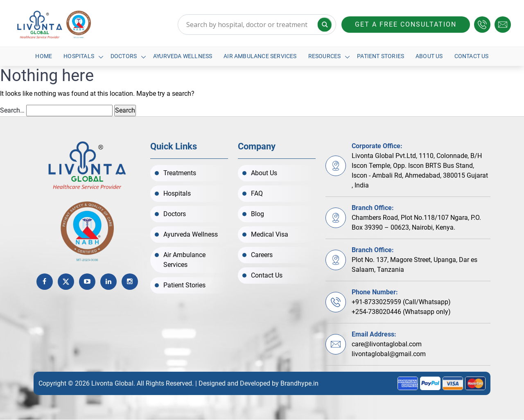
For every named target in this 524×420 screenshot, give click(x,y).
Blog (257, 214)
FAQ (257, 193)
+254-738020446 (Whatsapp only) (401, 312)
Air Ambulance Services (260, 56)
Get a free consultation (406, 24)
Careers (262, 255)
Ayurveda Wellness (183, 56)
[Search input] (257, 25)
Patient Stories (381, 56)
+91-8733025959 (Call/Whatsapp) (401, 302)
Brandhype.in (299, 383)
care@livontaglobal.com (387, 344)
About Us (430, 56)
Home (44, 56)
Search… (12, 111)
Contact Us (472, 56)
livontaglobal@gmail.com (389, 354)
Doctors (123, 56)
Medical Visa (270, 234)
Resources (325, 56)
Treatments (180, 173)
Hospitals (79, 56)
